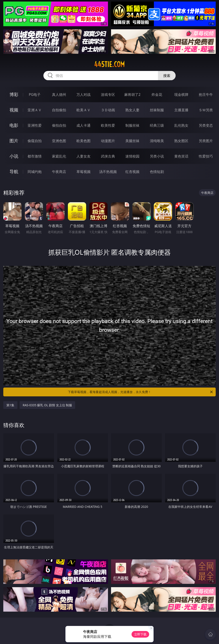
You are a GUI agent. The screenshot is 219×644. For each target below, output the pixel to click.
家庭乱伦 (59, 156)
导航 (14, 172)
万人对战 (84, 95)
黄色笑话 (181, 156)
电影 (14, 125)
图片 (14, 141)
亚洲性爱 (35, 125)
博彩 (14, 94)
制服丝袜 (132, 125)
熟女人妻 (132, 110)
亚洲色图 (59, 141)
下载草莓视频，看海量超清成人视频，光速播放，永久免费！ (141, 392)
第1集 (10, 405)
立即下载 (140, 634)
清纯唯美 (157, 141)
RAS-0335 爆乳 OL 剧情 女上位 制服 (47, 405)
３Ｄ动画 (108, 110)
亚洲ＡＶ (35, 110)
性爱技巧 (206, 156)
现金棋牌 (181, 95)
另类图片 (206, 141)
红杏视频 (132, 172)
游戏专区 (108, 95)
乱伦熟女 (181, 125)
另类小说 (157, 156)
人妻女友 (84, 156)
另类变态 (206, 125)
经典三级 (157, 125)
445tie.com (109, 64)
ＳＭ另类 (206, 110)
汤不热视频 (108, 172)
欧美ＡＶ (84, 110)
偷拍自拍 (59, 125)
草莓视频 (84, 172)
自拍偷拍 (59, 110)
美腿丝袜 (132, 141)
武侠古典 (108, 156)
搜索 (167, 76)
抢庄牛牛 (206, 95)
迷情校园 (132, 156)
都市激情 (35, 156)
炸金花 (157, 95)
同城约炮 (35, 172)
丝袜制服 (157, 110)
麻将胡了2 (132, 95)
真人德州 (59, 95)
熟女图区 (181, 141)
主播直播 (181, 110)
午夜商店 (59, 172)
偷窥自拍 (35, 141)
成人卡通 (84, 125)
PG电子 (35, 95)
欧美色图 (84, 141)
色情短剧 (157, 172)
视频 (14, 110)
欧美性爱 (108, 125)
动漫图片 (108, 141)
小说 (14, 156)
